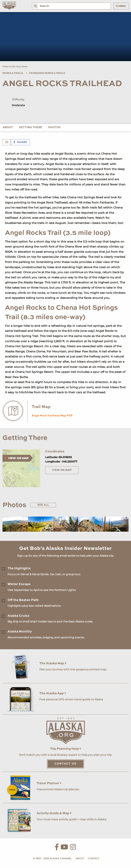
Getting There (31, 127)
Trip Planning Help (66, 749)
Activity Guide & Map (54, 813)
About (8, 127)
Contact (93, 858)
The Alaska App (53, 693)
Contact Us (65, 764)
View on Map (62, 470)
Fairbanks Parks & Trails (47, 73)
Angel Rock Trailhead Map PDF (52, 416)
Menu (121, 6)
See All (43, 505)
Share (20, 142)
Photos (54, 127)
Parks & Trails (13, 73)
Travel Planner (49, 783)
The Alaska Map (53, 663)
